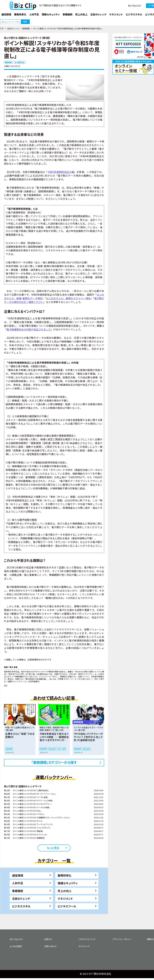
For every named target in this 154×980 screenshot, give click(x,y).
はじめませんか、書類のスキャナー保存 (68, 298)
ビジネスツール (67, 906)
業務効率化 (65, 875)
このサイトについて (87, 939)
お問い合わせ (50, 946)
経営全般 (52, 749)
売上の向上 (65, 891)
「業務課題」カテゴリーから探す (54, 762)
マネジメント (65, 898)
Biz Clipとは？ (135, 6)
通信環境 (18, 875)
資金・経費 (62, 749)
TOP (2, 28)
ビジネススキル (21, 906)
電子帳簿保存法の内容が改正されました (29, 329)
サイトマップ (84, 946)
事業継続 (18, 891)
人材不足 (18, 883)
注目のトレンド (13, 28)
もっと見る (53, 848)
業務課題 (26, 28)
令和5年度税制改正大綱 (61, 172)
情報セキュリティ (68, 883)
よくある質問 (16, 946)
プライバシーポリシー (122, 939)
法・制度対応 (19, 62)
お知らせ (48, 939)
